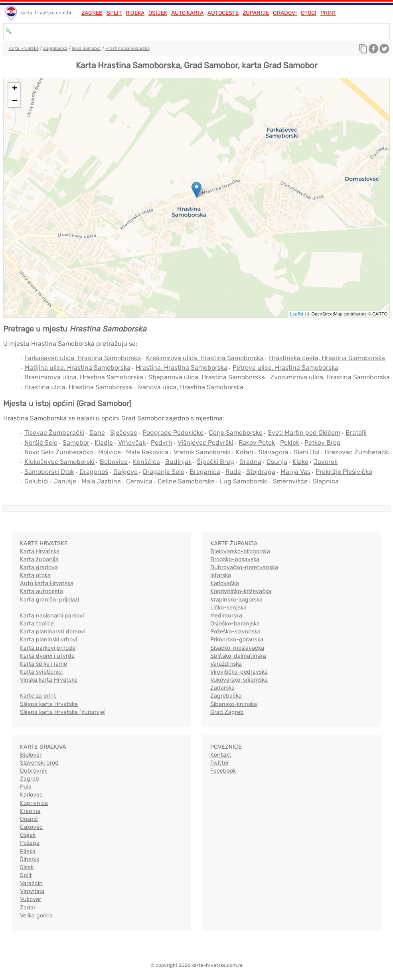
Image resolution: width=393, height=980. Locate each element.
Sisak (27, 867)
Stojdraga (261, 472)
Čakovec (31, 827)
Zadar (28, 908)
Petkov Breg (323, 443)
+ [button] (15, 89)
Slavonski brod (39, 763)
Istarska (221, 575)
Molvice (110, 452)
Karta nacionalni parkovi (52, 616)
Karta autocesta (41, 591)
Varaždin (31, 883)
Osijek (158, 13)
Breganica (205, 472)
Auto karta (187, 13)
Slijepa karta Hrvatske (49, 704)
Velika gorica (36, 916)
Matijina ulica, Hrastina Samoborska (77, 368)
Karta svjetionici (41, 672)
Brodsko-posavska (235, 559)
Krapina (30, 811)
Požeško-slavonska (235, 632)
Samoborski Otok (49, 472)
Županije (256, 13)
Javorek (326, 462)
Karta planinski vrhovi (48, 640)
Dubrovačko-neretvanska (244, 567)
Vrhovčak (132, 443)
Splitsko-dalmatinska (238, 656)
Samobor (76, 443)
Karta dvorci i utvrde (47, 656)
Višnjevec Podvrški (205, 443)
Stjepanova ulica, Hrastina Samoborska (207, 377)
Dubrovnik (34, 771)
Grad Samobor (86, 48)
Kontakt (221, 755)
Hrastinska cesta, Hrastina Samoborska (327, 358)
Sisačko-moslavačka (237, 648)
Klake (300, 462)
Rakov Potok (257, 443)
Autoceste (223, 13)
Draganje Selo (164, 472)
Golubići (37, 481)
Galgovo (125, 472)
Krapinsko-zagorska (236, 600)
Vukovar (31, 899)
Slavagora (274, 452)
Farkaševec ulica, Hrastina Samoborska (83, 358)
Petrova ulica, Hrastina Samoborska (285, 368)
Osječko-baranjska (235, 624)
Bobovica (114, 462)
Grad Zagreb (227, 712)
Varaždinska (226, 664)
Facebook (223, 771)
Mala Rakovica (147, 452)
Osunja (277, 462)
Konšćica (146, 462)
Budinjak (178, 462)
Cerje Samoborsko (236, 433)
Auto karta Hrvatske (47, 583)
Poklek (290, 443)
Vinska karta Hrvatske (49, 680)
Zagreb (92, 13)
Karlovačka (225, 583)
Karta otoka (35, 575)
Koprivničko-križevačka (241, 591)
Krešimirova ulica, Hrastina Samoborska (205, 358)
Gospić (29, 819)
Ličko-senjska (228, 608)
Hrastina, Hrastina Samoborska (182, 368)
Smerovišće (290, 481)
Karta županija (39, 559)
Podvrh (162, 443)
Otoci (309, 13)
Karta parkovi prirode (48, 648)
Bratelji (356, 433)
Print (328, 13)
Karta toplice (37, 624)
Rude (233, 472)
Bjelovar (31, 755)
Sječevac (124, 433)
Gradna (250, 462)
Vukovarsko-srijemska (239, 680)
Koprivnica (34, 803)
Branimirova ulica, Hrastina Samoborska (84, 377)
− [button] (15, 101)
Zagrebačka (55, 48)
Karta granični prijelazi (49, 600)
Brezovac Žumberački (357, 452)
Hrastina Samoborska (127, 48)
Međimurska (226, 616)
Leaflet (297, 314)
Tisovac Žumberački (54, 433)
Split (114, 13)
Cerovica (139, 481)
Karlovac (31, 795)
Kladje (104, 443)
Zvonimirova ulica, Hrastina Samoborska (330, 377)
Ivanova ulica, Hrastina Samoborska (190, 387)
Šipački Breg (215, 462)
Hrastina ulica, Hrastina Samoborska (78, 387)
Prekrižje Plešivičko (344, 472)
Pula (26, 787)
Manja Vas (295, 472)
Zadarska (222, 688)
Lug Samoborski (244, 481)
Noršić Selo (41, 443)
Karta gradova (39, 567)
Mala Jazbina (101, 481)
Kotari (245, 452)
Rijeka (135, 13)
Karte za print (38, 696)
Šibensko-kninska (234, 704)
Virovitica (32, 891)
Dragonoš (94, 472)
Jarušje (65, 481)
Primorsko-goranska (237, 640)
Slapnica (326, 481)
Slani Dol (307, 452)
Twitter (220, 763)
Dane (97, 433)
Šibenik (30, 859)
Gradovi (285, 13)
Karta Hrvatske (24, 48)
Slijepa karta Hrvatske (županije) (63, 712)
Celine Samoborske (186, 481)
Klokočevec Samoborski (59, 462)
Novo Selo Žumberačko (59, 452)
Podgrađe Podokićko (173, 433)
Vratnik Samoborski (202, 452)
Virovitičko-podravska (239, 672)
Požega (30, 843)
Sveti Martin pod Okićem (304, 433)
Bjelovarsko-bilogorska (240, 551)
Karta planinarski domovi (53, 632)
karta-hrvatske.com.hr (46, 13)
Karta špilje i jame (43, 664)
